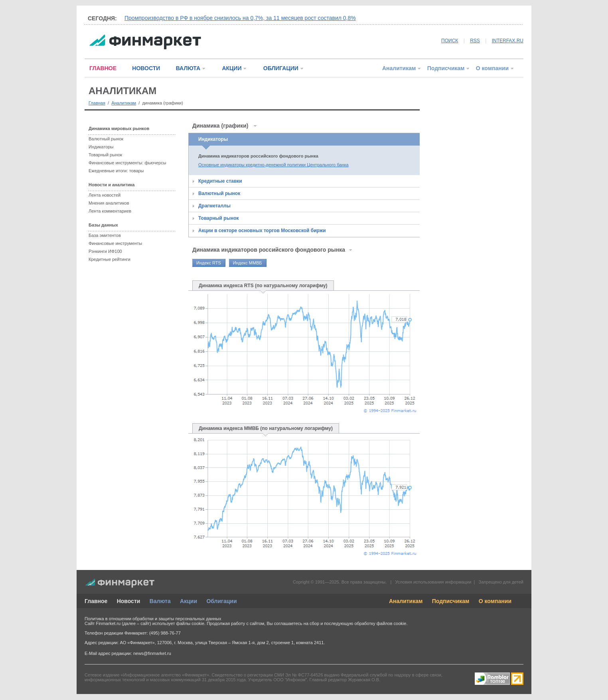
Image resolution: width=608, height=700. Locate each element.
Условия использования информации (433, 582)
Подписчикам (446, 68)
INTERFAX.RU (508, 41)
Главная (97, 103)
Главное (96, 601)
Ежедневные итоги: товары (116, 171)
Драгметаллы (214, 206)
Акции (189, 601)
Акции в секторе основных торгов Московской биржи (262, 231)
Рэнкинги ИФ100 (105, 251)
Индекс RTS (209, 263)
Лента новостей (105, 195)
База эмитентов (105, 235)
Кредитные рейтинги (110, 259)
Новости (129, 601)
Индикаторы (101, 147)
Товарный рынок (105, 155)
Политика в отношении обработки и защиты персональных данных (153, 619)
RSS (475, 41)
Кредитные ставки (220, 181)
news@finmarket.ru (152, 653)
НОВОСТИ (146, 68)
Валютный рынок (106, 139)
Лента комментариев (110, 211)
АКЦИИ (232, 68)
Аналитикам (399, 68)
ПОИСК (450, 41)
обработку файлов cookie (380, 623)
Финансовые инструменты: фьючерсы (127, 163)
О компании (492, 68)
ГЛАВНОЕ (103, 68)
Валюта (160, 601)
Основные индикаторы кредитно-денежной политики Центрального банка (273, 165)
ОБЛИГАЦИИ (281, 68)
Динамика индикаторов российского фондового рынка (258, 156)
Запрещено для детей (501, 582)
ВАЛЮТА (188, 68)
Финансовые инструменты (115, 243)
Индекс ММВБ (248, 263)
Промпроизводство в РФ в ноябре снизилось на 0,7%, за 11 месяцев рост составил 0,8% (240, 18)
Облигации (221, 601)
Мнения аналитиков (109, 203)
